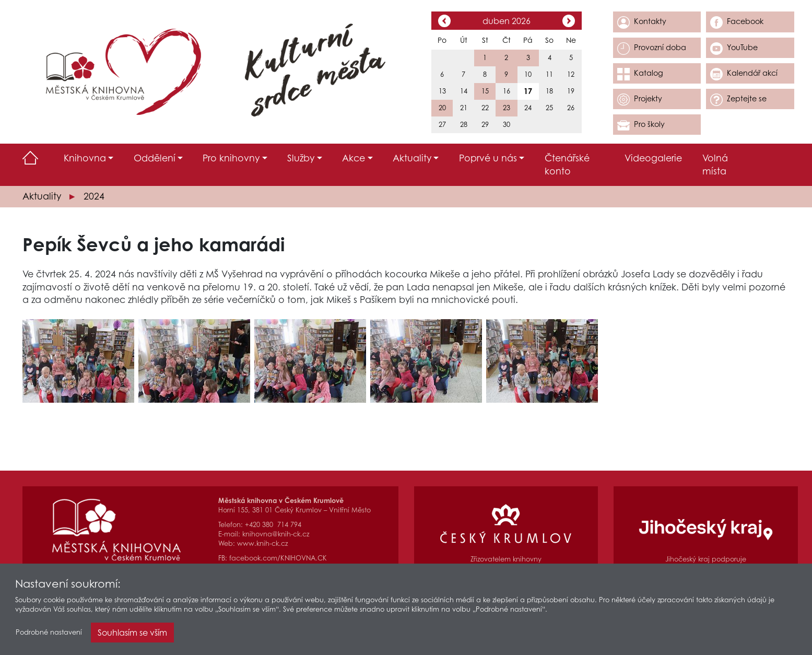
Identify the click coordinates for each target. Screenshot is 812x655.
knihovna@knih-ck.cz (276, 534)
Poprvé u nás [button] (488, 158)
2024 (94, 196)
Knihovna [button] (85, 158)
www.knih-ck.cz (262, 543)
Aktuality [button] (412, 158)
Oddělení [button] (155, 158)
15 (485, 91)
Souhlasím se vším (132, 636)
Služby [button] (301, 158)
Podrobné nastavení (49, 635)
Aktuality (42, 196)
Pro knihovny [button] (231, 158)
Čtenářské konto (567, 165)
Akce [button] (354, 158)
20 (442, 108)
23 (507, 108)
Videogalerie (653, 158)
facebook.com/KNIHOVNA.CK (278, 558)
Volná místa (715, 165)
